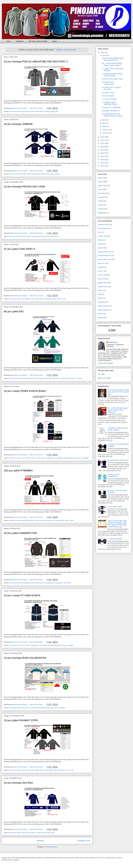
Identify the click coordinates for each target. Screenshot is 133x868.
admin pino (113, 342)
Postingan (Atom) (51, 847)
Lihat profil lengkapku (106, 363)
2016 (103, 156)
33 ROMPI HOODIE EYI (111, 111)
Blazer (100, 178)
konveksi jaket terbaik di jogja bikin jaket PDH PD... (113, 59)
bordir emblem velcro (28, 458)
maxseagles (58, 458)
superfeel (101, 302)
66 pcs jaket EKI (14, 311)
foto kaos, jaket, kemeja (38, 41)
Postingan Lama (84, 841)
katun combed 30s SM (64, 378)
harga (54, 41)
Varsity (100, 205)
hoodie (100, 209)
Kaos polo (102, 193)
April (104, 123)
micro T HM (61, 299)
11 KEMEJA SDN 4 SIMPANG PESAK (110, 103)
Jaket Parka (102, 186)
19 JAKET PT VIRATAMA (111, 108)
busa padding (49, 583)
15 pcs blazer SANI (115, 507)
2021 (103, 140)
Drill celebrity (103, 228)
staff (69, 583)
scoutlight (85, 458)
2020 (103, 143)
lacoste (100, 267)
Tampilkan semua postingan (66, 50)
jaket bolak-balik (50, 378)
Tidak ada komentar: (36, 108)
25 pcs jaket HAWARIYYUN (20, 533)
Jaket (55, 299)
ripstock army (103, 287)
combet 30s (102, 236)
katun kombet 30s (104, 259)
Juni (104, 55)
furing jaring (48, 299)
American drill (13, 174)
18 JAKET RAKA (108, 93)
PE (99, 232)
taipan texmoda (104, 306)
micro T (75, 378)
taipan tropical (103, 310)
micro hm (101, 279)
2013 (103, 166)
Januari (105, 133)
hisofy (100, 244)
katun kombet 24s (104, 255)
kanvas (100, 248)
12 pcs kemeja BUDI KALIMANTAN (25, 658)
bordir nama (39, 111)
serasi (100, 290)
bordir (32, 111)
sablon (80, 378)
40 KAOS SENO (108, 96)
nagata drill (54, 111)
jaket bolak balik (59, 770)
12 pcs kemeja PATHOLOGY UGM (24, 187)
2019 (103, 147)
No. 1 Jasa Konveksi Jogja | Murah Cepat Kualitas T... (112, 64)
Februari (106, 130)
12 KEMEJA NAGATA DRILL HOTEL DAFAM (112, 75)
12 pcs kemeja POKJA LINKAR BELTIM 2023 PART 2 (36, 62)
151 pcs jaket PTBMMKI (18, 471)
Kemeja (47, 111)
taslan (72, 520)
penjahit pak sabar (70, 458)
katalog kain (102, 213)
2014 (103, 163)
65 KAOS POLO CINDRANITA (108, 83)
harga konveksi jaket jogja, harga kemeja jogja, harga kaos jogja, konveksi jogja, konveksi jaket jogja (117, 524)
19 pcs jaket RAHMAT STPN (21, 720)
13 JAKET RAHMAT (109, 99)
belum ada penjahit (23, 111)
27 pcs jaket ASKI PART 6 (19, 249)
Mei (104, 120)
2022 (103, 137)
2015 (103, 160)
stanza (100, 298)
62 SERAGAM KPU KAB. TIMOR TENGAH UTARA (112, 115)
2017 (103, 153)
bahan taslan (21, 770)
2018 (103, 150)
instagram (20, 41)
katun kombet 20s (104, 252)
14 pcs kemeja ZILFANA (18, 783)
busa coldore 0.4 (50, 520)
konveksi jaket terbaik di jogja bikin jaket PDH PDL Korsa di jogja (118, 392)
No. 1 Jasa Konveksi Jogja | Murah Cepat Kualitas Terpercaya (118, 410)
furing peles (49, 458)
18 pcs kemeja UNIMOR (18, 124)
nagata (39, 833)
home (8, 41)
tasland (101, 318)
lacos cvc (101, 263)
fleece (100, 240)
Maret (105, 126)
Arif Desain (12, 111)
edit (99, 374)
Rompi (79, 458)
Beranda (40, 841)
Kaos (100, 189)
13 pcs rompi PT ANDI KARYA (22, 595)
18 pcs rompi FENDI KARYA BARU (25, 391)
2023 (103, 52)
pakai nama (102, 378)
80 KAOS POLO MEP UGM (112, 79)
